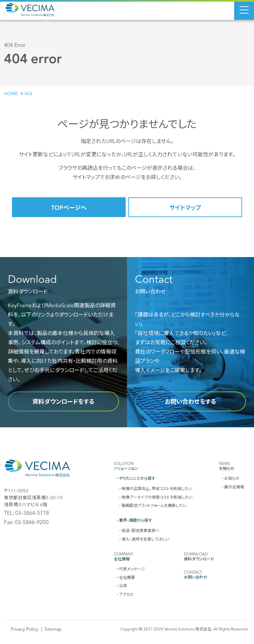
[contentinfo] (127, 536)
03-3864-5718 (32, 512)
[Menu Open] (244, 10)
